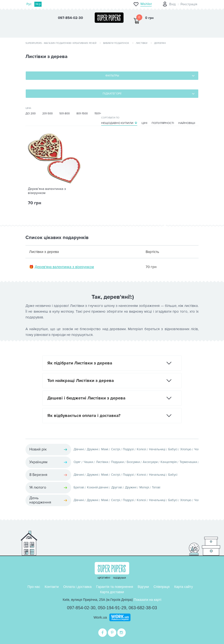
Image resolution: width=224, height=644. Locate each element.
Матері (144, 487)
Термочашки (188, 462)
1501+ (98, 114)
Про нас (34, 587)
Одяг (77, 462)
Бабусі (173, 449)
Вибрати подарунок (116, 43)
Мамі (105, 449)
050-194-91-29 (112, 608)
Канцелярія (169, 462)
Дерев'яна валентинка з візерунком (47, 191)
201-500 (47, 114)
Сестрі (115, 449)
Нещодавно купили (117, 123)
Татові (156, 487)
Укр (38, 4)
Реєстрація (189, 4)
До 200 (31, 114)
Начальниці (157, 449)
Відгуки (143, 587)
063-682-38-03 (143, 608)
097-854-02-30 (81, 608)
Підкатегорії (112, 94)
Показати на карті (148, 600)
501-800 (65, 114)
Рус (29, 4)
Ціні (144, 123)
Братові (79, 487)
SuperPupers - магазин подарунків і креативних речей (61, 43)
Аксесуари (150, 462)
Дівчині (79, 449)
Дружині (93, 449)
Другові (117, 487)
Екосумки (133, 462)
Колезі (141, 449)
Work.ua (100, 617)
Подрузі (128, 449)
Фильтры (112, 76)
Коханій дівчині (98, 487)
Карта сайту (184, 587)
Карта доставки (112, 592)
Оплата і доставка (77, 587)
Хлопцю (186, 449)
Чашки (88, 462)
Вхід (172, 4)
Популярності (163, 123)
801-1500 (82, 114)
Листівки (142, 43)
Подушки (117, 462)
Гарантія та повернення (115, 587)
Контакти (52, 587)
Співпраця (162, 587)
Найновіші (187, 123)
